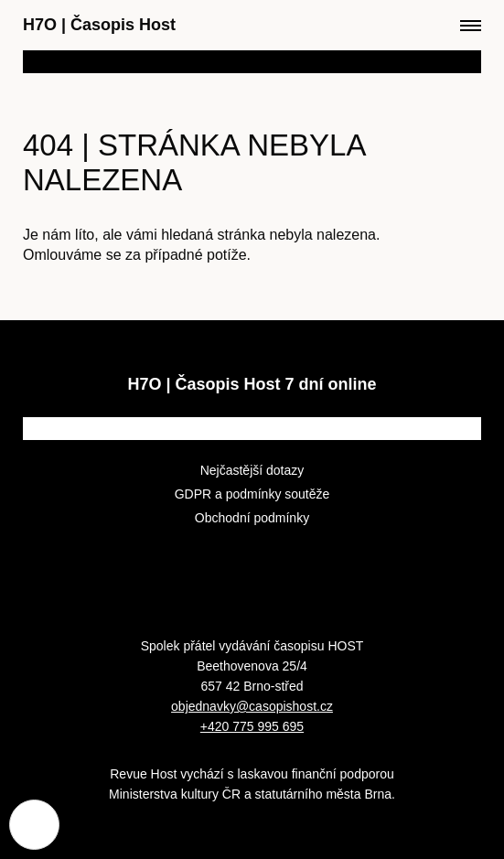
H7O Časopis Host (99, 25)
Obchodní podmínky (252, 518)
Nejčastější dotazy (252, 470)
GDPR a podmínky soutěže (252, 494)
